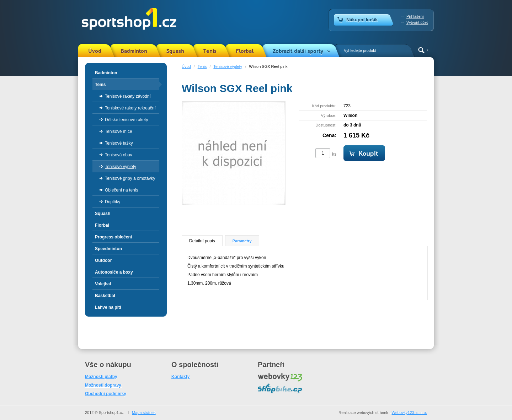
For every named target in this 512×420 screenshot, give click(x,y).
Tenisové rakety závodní (128, 96)
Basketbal (105, 296)
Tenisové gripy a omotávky (130, 178)
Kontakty (180, 377)
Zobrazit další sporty (298, 51)
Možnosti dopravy (103, 385)
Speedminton (108, 249)
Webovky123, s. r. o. (409, 413)
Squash (175, 51)
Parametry (242, 241)
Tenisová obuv (119, 155)
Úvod (95, 51)
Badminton (134, 51)
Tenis (210, 51)
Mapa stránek (144, 413)
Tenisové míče (119, 131)
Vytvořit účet (417, 22)
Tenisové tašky (119, 143)
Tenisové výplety (228, 66)
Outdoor (103, 260)
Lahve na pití (108, 307)
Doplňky (113, 202)
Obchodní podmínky (106, 394)
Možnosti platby (101, 377)
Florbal (245, 51)
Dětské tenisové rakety (126, 120)
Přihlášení (415, 16)
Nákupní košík (362, 20)
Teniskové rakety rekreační (130, 108)
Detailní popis (202, 241)
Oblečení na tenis (121, 190)
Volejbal (103, 284)
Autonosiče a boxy (114, 272)
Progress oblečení (113, 237)
